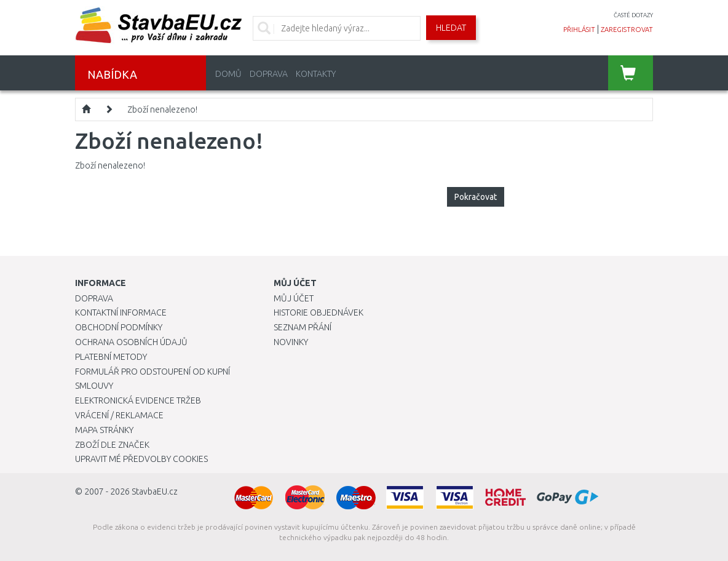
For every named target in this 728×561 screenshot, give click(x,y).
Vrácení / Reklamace (119, 415)
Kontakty (316, 74)
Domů (228, 74)
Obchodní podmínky (119, 327)
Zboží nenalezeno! (162, 109)
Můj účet (294, 298)
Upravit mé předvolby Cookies (141, 459)
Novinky (291, 342)
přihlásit (579, 30)
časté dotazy (633, 15)
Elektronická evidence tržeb (138, 400)
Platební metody (111, 357)
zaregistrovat (627, 30)
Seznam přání (303, 327)
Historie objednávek (318, 312)
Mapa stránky (104, 430)
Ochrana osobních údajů (131, 342)
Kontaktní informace (121, 312)
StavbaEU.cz (155, 491)
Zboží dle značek (112, 445)
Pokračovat (476, 197)
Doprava (269, 74)
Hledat (451, 28)
